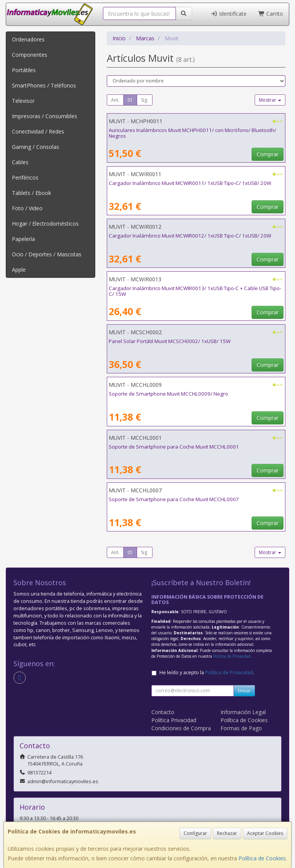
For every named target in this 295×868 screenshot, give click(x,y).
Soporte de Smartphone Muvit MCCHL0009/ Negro (168, 394)
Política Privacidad (174, 720)
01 (130, 100)
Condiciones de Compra (181, 728)
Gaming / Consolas (36, 147)
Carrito (271, 14)
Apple (19, 270)
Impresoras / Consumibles (45, 116)
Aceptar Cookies (265, 833)
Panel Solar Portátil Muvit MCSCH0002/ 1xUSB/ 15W (170, 341)
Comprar (268, 154)
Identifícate (229, 14)
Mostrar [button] (270, 100)
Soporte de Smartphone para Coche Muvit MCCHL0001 (174, 447)
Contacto (163, 712)
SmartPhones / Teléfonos (44, 85)
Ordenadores (28, 39)
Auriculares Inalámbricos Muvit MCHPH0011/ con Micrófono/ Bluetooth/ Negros (192, 133)
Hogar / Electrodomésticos (45, 224)
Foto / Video (27, 208)
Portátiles (24, 70)
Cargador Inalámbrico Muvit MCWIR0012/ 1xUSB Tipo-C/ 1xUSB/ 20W (190, 236)
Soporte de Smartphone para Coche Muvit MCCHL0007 (174, 499)
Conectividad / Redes (38, 131)
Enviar (244, 691)
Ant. (115, 100)
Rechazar (227, 833)
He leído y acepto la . (207, 672)
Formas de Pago (241, 728)
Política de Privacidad (232, 656)
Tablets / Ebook (31, 193)
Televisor (23, 101)
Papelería (23, 239)
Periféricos (25, 177)
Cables (20, 162)
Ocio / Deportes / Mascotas (47, 254)
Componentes (30, 55)
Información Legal (243, 712)
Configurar (195, 833)
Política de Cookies (262, 858)
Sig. (145, 100)
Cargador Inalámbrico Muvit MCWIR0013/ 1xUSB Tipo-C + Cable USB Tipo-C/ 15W (195, 291)
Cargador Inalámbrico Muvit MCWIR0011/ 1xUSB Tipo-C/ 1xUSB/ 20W (190, 183)
